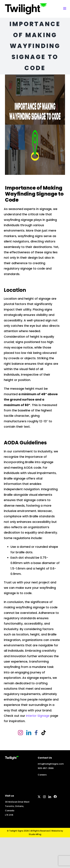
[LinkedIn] (50, 797)
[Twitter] (39, 797)
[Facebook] (55, 797)
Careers (42, 775)
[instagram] (20, 733)
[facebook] (36, 733)
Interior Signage (38, 716)
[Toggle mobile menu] (65, 8)
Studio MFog (35, 834)
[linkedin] (29, 733)
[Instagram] (44, 797)
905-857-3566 (46, 768)
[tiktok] (44, 733)
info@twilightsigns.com (51, 764)
